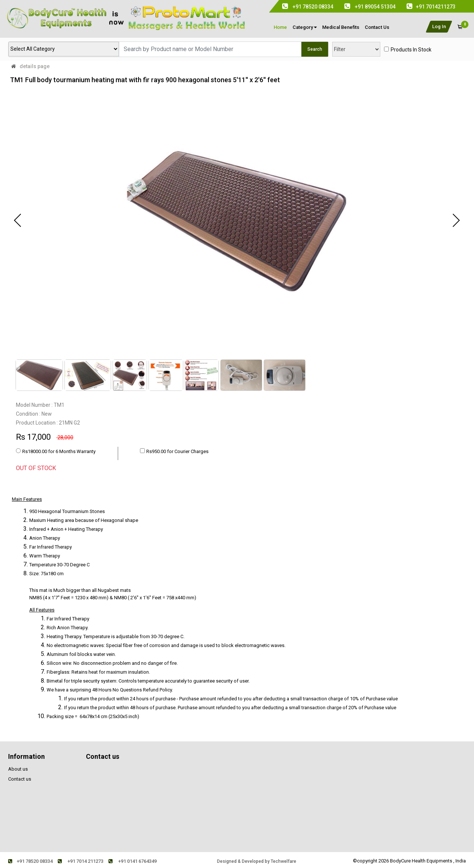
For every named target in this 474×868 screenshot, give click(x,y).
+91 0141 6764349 (133, 861)
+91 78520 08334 (30, 861)
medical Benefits (341, 27)
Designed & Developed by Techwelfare (257, 861)
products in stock (411, 50)
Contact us (20, 779)
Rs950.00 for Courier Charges (177, 451)
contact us (377, 27)
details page (35, 66)
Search (315, 49)
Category (305, 27)
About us (18, 769)
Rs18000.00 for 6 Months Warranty (59, 451)
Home (280, 27)
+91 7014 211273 (81, 861)
